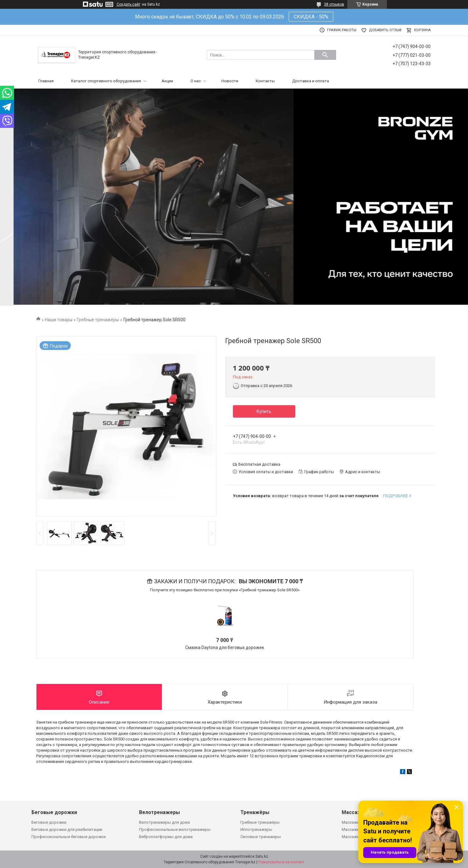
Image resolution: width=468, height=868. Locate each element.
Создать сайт (128, 4)
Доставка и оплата (311, 81)
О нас (196, 81)
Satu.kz (262, 856)
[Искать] (325, 55)
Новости (230, 81)
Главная (46, 81)
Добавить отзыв (385, 30)
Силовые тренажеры (261, 837)
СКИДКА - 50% (311, 17)
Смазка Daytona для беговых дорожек (225, 647)
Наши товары (59, 320)
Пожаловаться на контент (281, 862)
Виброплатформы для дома (166, 837)
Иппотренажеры (256, 829)
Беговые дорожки (49, 822)
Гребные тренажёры (98, 320)
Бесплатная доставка (259, 464)
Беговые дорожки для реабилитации (67, 829)
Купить (264, 411)
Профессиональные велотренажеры (175, 829)
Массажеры (353, 822)
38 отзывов (334, 4)
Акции (167, 81)
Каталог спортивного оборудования (106, 81)
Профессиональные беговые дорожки (69, 837)
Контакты (265, 81)
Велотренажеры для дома (164, 822)
